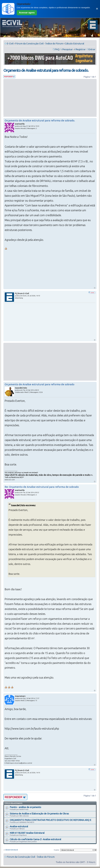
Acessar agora (27, 13)
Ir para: (57, 850)
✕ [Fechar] (97, 9)
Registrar (81, 49)
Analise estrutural (19, 826)
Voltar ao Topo (95, 288)
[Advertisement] (50, 97)
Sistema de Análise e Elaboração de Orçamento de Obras (39, 814)
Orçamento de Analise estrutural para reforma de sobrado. (46, 70)
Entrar (92, 49)
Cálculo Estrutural (74, 43)
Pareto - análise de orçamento (25, 807)
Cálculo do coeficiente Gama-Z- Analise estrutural (35, 839)
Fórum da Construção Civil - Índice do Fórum (39, 43)
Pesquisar (68, 49)
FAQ (57, 49)
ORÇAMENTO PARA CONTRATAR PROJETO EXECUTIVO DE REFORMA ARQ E (50, 820)
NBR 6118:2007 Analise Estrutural (27, 833)
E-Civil (10, 43)
